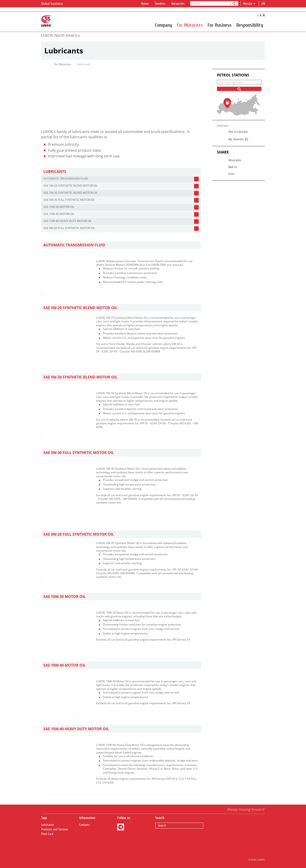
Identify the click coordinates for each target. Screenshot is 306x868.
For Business (220, 25)
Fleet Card (47, 834)
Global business (55, 4)
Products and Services (55, 829)
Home (145, 4)
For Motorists (190, 25)
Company (163, 25)
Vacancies (178, 4)
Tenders (160, 4)
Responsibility (250, 25)
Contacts (84, 825)
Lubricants (48, 825)
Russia (249, 4)
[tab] (121, 172)
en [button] (264, 4)
